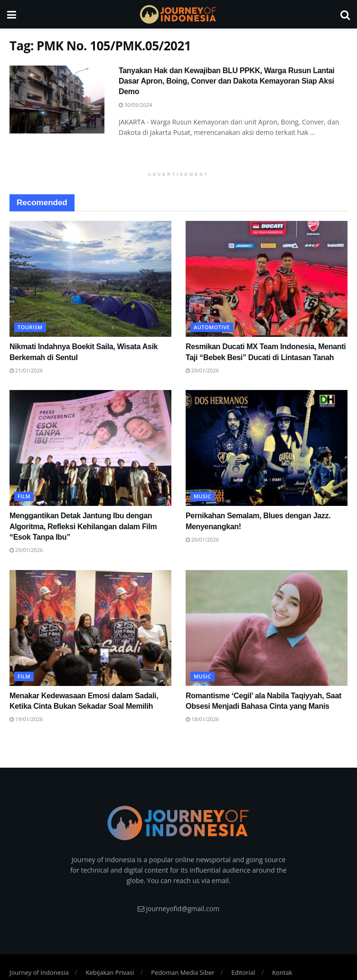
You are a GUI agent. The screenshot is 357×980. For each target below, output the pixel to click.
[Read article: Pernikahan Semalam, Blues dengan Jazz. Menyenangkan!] (267, 448)
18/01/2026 (202, 719)
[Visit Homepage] (178, 14)
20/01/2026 (202, 370)
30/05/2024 (135, 105)
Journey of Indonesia (39, 972)
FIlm (24, 496)
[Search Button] (345, 14)
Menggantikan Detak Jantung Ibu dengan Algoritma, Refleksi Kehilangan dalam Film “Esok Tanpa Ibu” (83, 526)
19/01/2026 (26, 719)
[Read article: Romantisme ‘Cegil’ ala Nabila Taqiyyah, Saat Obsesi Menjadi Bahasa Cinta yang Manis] (267, 628)
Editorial (243, 972)
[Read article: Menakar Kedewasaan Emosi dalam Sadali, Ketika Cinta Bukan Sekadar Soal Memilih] (90, 628)
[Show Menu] (12, 14)
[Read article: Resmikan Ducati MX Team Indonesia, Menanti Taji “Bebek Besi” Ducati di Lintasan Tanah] (267, 279)
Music (202, 496)
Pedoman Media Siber (183, 972)
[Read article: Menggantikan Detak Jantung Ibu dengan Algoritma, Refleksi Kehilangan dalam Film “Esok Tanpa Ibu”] (90, 448)
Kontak (282, 972)
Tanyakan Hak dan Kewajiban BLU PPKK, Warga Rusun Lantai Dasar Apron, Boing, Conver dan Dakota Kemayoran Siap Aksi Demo (227, 81)
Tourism (30, 327)
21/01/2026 (26, 370)
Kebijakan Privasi (110, 972)
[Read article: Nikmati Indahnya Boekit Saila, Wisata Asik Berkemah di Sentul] (90, 279)
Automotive (212, 327)
